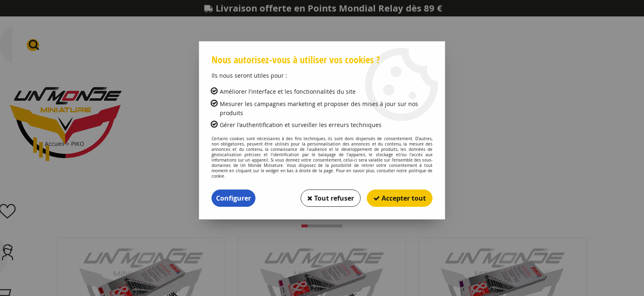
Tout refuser (331, 198)
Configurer (233, 198)
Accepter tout (400, 198)
